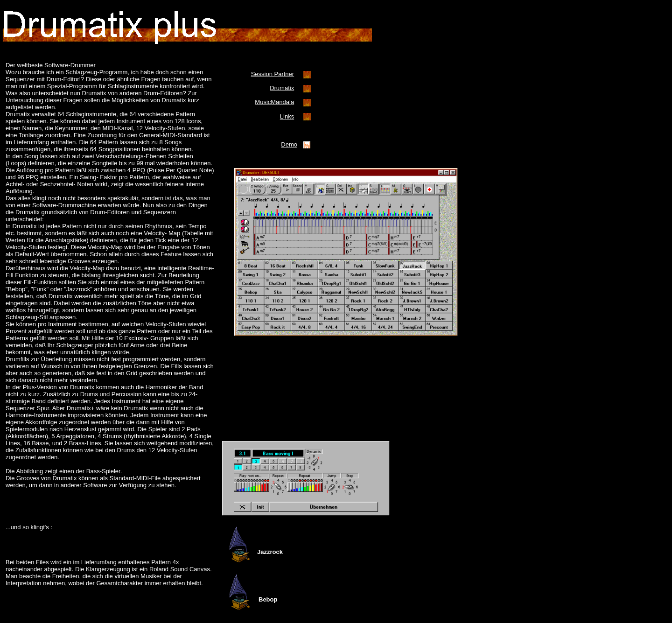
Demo (289, 144)
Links (287, 116)
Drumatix (282, 88)
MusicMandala (274, 102)
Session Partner (273, 74)
